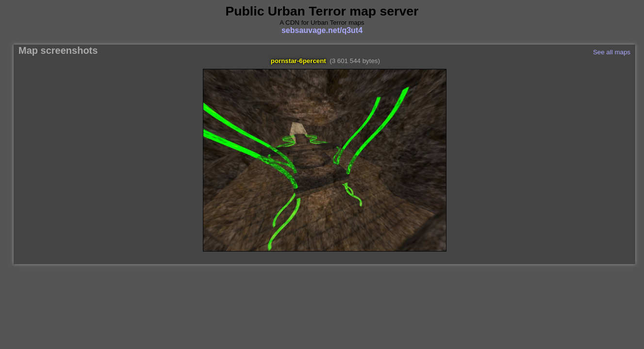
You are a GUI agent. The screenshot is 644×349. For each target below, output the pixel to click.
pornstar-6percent (298, 61)
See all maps (612, 52)
